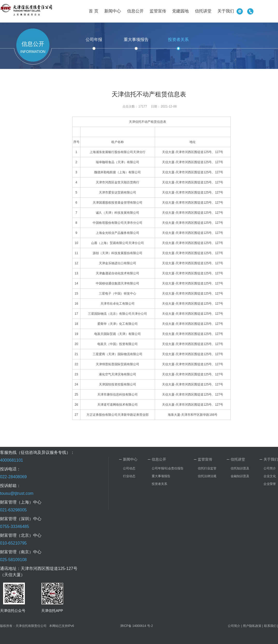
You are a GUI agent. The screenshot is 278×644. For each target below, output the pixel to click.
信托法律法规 (207, 476)
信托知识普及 (240, 468)
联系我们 (270, 626)
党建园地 (180, 11)
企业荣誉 (270, 484)
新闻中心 (113, 11)
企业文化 (270, 476)
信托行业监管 (207, 468)
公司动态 (129, 468)
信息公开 (135, 11)
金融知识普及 (240, 476)
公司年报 (94, 40)
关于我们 (226, 11)
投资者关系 (178, 40)
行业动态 (129, 476)
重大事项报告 (136, 40)
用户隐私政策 (252, 626)
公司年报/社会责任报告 (168, 468)
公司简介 (270, 468)
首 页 (93, 11)
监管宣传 (158, 11)
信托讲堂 (203, 11)
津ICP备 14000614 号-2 (137, 626)
